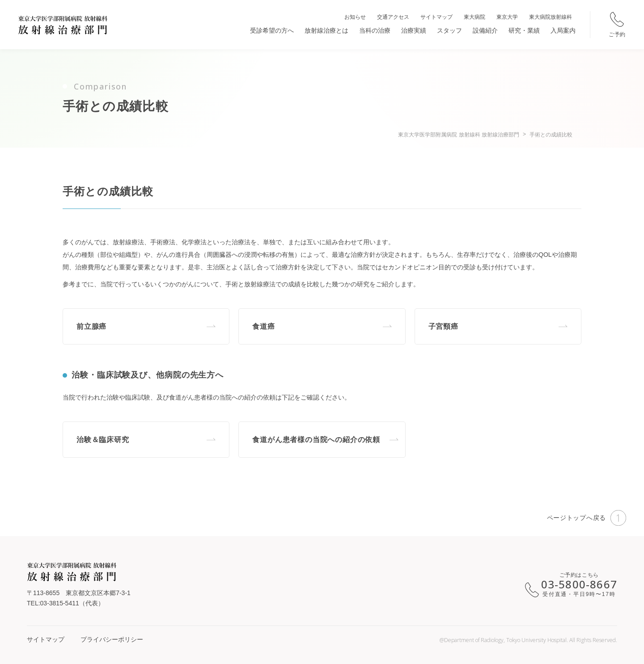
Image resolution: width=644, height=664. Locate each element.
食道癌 (263, 326)
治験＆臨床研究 (103, 440)
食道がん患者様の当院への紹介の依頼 (316, 440)
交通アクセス (393, 17)
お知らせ (355, 17)
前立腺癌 (91, 326)
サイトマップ (436, 17)
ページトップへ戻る (587, 518)
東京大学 (507, 17)
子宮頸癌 (443, 326)
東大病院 (475, 17)
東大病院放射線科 (551, 17)
